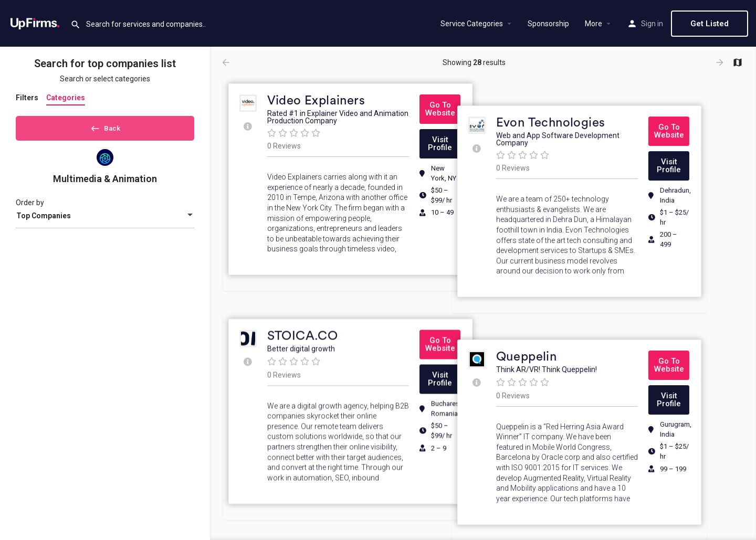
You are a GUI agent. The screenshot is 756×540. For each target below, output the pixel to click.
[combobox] (105, 219)
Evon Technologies (587, 101)
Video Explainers (316, 101)
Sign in (652, 24)
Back (105, 126)
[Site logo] (35, 23)
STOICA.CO (303, 324)
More (594, 24)
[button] (440, 109)
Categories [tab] (66, 98)
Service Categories (472, 24)
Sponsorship (548, 24)
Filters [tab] (27, 98)
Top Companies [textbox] (44, 219)
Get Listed (710, 24)
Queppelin (563, 324)
